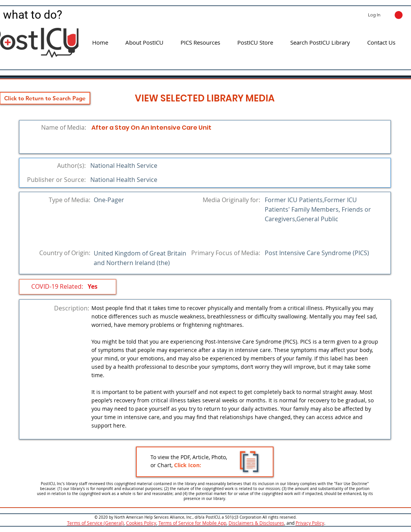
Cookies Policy (141, 523)
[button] (399, 15)
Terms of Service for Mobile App (192, 523)
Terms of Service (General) (95, 523)
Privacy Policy (310, 523)
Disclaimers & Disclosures (256, 523)
